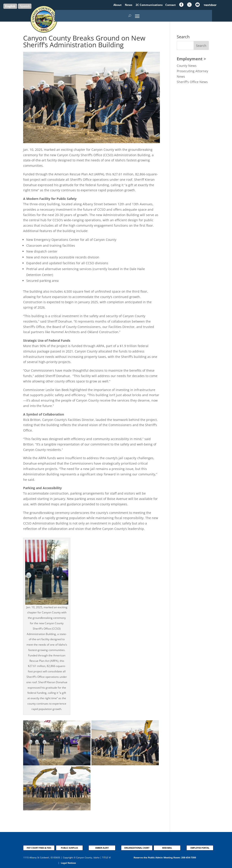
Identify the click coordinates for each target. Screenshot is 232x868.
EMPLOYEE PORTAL (200, 848)
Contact (170, 5)
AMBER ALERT (102, 848)
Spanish (25, 6)
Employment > (191, 59)
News (129, 5)
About (118, 5)
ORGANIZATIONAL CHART (137, 848)
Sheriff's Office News (192, 82)
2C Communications (149, 5)
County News (187, 66)
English (10, 6)
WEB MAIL (167, 848)
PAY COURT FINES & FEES (39, 848)
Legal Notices (68, 863)
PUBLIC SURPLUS (69, 848)
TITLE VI (106, 857)
